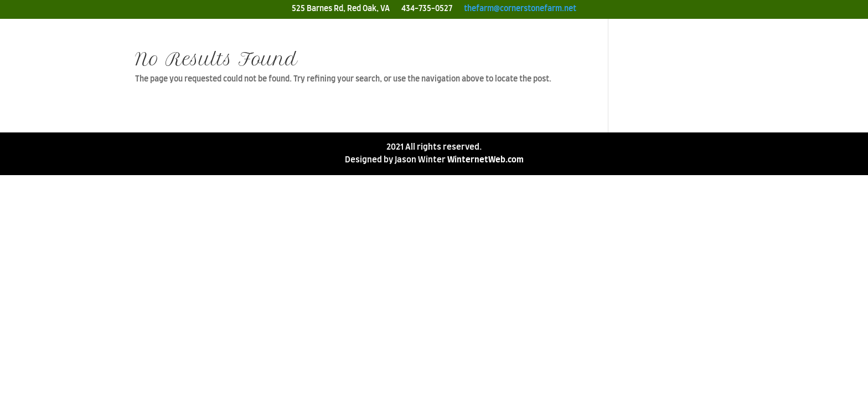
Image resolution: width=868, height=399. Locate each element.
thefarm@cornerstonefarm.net (520, 9)
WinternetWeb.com (485, 160)
